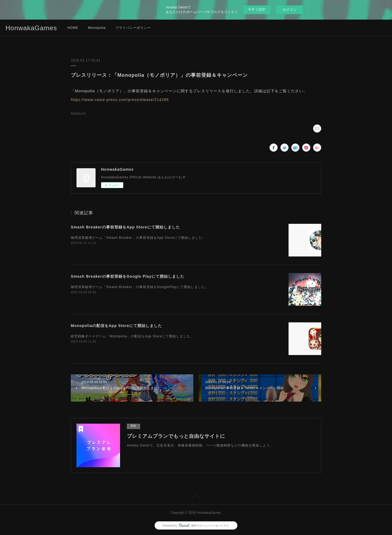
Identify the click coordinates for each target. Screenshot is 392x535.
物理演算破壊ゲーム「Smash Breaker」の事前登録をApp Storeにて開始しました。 (138, 238)
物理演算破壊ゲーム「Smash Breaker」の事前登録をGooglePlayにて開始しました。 (140, 287)
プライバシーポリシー (133, 28)
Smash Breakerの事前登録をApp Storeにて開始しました (125, 227)
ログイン (290, 10)
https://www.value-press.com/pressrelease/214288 (120, 100)
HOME (73, 28)
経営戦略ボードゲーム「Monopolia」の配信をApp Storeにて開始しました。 (132, 336)
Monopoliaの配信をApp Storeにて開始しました (116, 326)
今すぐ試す (257, 9)
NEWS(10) (78, 114)
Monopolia (97, 28)
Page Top (196, 498)
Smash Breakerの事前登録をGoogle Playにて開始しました (128, 276)
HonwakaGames (31, 28)
